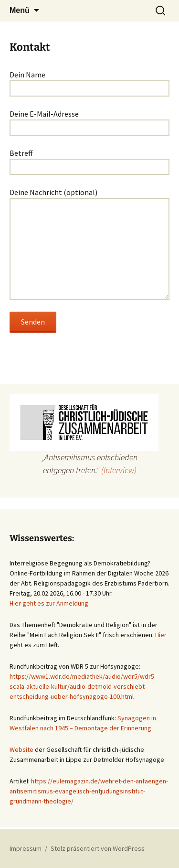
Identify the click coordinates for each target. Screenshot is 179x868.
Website (21, 749)
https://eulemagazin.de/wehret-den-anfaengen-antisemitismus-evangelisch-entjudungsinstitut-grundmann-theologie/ (89, 791)
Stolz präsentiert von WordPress (98, 848)
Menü (20, 10)
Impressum (26, 848)
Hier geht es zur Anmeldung (49, 603)
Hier (161, 635)
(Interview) (119, 470)
